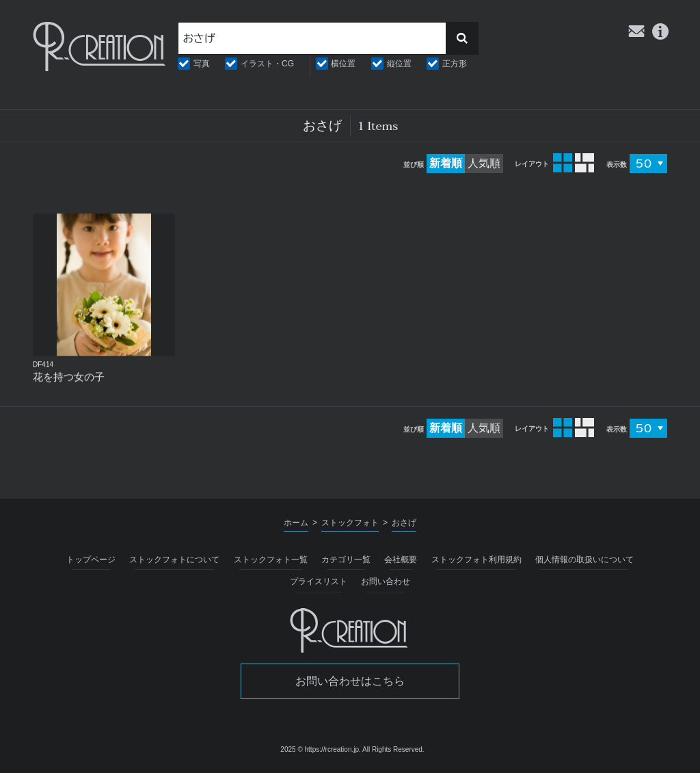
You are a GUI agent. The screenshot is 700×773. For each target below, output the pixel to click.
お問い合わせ (386, 581)
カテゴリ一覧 (346, 560)
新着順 (446, 163)
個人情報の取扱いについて (584, 560)
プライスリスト (319, 581)
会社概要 (401, 560)
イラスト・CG (267, 64)
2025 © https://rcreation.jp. (320, 749)
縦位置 (399, 64)
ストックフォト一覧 (271, 560)
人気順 (484, 163)
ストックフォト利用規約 (476, 560)
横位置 (343, 64)
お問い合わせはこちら (350, 681)
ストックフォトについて (174, 560)
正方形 (455, 64)
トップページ (91, 560)
